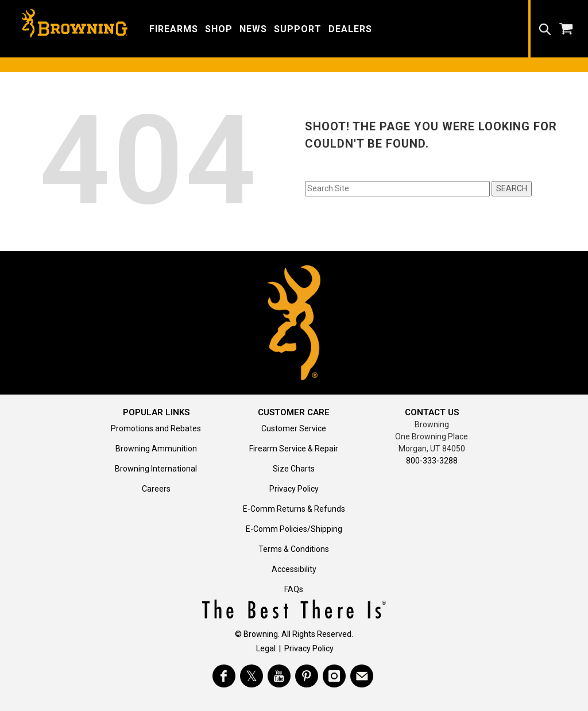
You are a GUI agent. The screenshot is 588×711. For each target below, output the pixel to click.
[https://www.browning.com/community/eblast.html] (362, 676)
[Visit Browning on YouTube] (279, 676)
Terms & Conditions (294, 549)
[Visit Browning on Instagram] (334, 676)
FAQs (294, 589)
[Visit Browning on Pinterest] (307, 676)
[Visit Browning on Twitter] (252, 676)
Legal (266, 648)
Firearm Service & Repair (294, 449)
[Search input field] (397, 189)
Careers (156, 489)
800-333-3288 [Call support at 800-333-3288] (432, 461)
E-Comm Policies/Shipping (294, 529)
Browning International (156, 469)
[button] (174, 28)
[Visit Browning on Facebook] (224, 676)
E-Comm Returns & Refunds (294, 509)
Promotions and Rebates (156, 428)
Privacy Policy (294, 489)
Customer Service (294, 428)
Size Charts (294, 469)
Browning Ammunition (156, 449)
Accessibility (294, 569)
